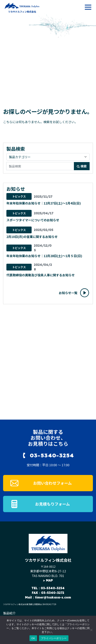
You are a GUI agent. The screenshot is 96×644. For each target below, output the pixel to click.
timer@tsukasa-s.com (53, 597)
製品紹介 (9, 613)
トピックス (19, 196)
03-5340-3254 (52, 455)
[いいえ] (91, 630)
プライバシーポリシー (54, 638)
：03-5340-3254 (51, 588)
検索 (82, 166)
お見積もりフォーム (52, 504)
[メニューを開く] (88, 7)
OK (33, 638)
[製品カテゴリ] (48, 157)
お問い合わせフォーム (52, 483)
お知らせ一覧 (68, 293)
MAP (49, 580)
